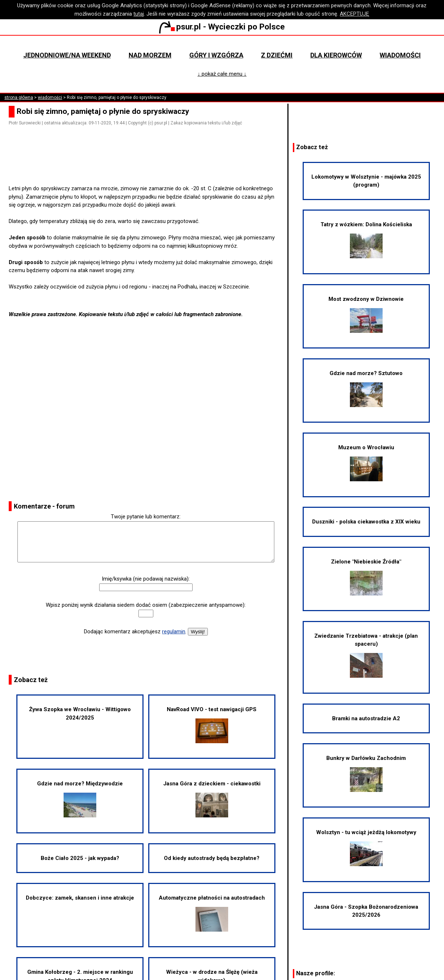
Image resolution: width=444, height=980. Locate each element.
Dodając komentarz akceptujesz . (135, 632)
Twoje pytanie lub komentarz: (146, 517)
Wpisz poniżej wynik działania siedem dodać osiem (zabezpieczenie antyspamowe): (146, 605)
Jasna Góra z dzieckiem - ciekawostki (212, 799)
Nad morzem (150, 55)
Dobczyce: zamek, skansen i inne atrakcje (80, 898)
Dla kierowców (336, 55)
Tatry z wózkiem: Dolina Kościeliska (366, 240)
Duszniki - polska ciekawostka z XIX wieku (366, 522)
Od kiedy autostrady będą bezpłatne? (212, 858)
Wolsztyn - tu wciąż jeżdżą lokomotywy (366, 848)
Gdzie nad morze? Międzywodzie (80, 799)
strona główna (19, 97)
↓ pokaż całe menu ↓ (222, 74)
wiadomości (50, 97)
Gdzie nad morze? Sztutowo (366, 389)
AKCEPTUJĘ (354, 14)
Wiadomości (400, 55)
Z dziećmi (277, 55)
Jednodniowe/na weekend (67, 55)
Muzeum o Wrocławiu (366, 463)
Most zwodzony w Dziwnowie (366, 314)
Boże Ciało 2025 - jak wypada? (80, 858)
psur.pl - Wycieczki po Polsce (222, 27)
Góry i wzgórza (216, 55)
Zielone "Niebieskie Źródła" (366, 577)
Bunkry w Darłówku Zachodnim (366, 773)
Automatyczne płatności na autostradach (212, 913)
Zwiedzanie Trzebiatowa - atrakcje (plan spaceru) (366, 655)
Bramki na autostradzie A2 (366, 718)
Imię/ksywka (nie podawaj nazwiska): (146, 579)
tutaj (139, 14)
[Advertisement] (149, 164)
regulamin (174, 632)
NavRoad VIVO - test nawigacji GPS (212, 725)
